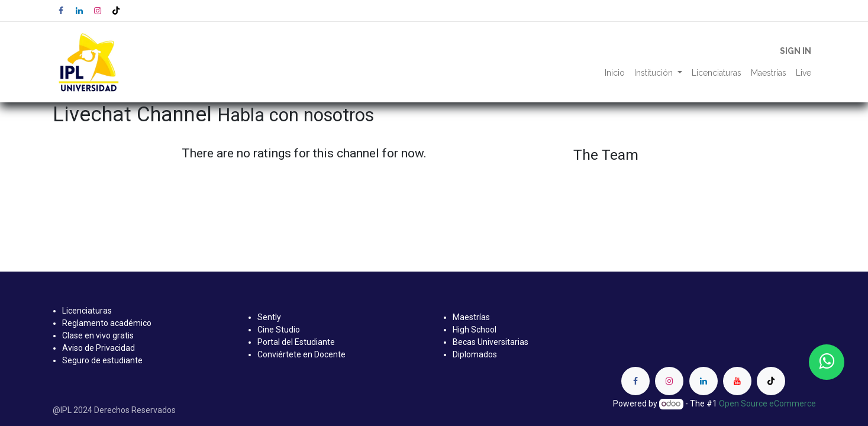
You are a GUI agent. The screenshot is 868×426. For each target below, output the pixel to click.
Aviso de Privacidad (99, 348)
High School (475, 330)
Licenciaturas (87, 311)
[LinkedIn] (79, 11)
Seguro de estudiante (102, 360)
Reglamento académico (107, 323)
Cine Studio (279, 330)
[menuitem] (615, 73)
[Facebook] (61, 11)
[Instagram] (98, 11)
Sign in (796, 51)
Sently (269, 317)
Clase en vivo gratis (98, 335)
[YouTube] (737, 381)
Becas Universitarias (491, 342)
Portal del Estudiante (296, 342)
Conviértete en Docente (301, 354)
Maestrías (471, 317)
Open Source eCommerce (767, 404)
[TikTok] (116, 11)
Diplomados (475, 354)
